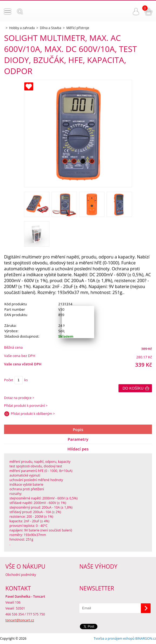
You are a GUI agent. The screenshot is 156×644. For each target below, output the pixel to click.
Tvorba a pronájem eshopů (114, 638)
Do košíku (133, 388)
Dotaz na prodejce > (19, 398)
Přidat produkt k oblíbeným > (33, 414)
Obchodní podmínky (21, 575)
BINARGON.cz (146, 638)
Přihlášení (136, 12)
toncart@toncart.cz (20, 620)
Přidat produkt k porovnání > (26, 406)
